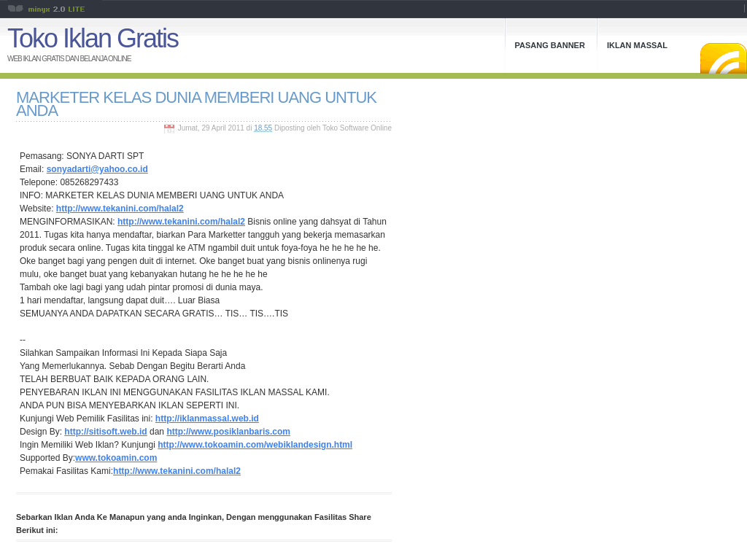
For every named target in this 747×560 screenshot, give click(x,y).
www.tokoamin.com (116, 458)
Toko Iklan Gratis (93, 38)
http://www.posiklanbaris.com (228, 432)
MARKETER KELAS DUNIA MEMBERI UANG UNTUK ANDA (196, 104)
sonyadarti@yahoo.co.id (97, 169)
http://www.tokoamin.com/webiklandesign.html (255, 445)
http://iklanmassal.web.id (207, 419)
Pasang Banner (550, 45)
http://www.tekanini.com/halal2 (120, 209)
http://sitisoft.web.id (105, 432)
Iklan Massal (637, 45)
